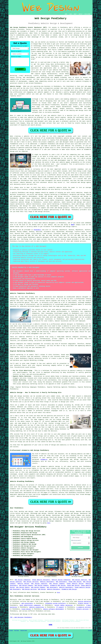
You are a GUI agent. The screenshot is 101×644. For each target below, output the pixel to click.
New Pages (17, 631)
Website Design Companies (61, 580)
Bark (73, 225)
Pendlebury (87, 57)
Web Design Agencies (80, 580)
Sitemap (11, 631)
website (44, 29)
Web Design (14, 230)
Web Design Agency (23, 587)
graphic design (83, 603)
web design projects (62, 208)
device (59, 175)
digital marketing (84, 601)
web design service (63, 144)
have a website (76, 81)
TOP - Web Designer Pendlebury (21, 617)
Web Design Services (31, 582)
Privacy (90, 631)
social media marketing (64, 605)
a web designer (44, 601)
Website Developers (47, 582)
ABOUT (75, 14)
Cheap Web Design (75, 582)
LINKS (70, 14)
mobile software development (54, 609)
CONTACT (81, 14)
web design (30, 193)
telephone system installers (55, 603)
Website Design (15, 86)
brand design (26, 609)
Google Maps (37, 44)
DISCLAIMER (87, 14)
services (83, 241)
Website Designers (54, 589)
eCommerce (44, 460)
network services (82, 609)
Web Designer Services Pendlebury (28, 527)
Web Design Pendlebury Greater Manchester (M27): (29, 27)
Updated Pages (24, 631)
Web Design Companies (23, 580)
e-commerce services (84, 607)
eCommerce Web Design (58, 586)
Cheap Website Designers (41, 580)
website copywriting (37, 607)
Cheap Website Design (75, 584)
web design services (62, 196)
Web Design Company (57, 584)
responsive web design (80, 196)
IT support (60, 607)
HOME (66, 14)
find (16, 512)
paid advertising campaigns (30, 605)
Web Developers (61, 582)
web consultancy (27, 603)
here (49, 523)
